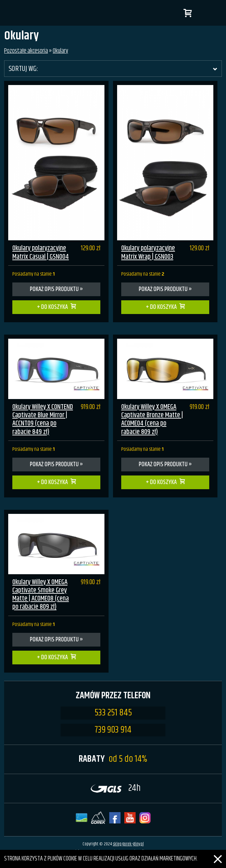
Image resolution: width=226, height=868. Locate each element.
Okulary (60, 51)
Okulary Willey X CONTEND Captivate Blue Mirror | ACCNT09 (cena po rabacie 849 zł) (43, 420)
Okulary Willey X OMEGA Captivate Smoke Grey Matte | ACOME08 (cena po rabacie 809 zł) (41, 595)
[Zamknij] (218, 855)
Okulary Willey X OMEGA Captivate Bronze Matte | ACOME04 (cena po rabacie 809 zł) (152, 420)
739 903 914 (113, 730)
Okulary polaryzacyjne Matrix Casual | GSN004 (41, 252)
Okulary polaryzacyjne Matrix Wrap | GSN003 (148, 252)
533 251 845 (113, 713)
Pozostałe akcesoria (26, 51)
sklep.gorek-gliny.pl (128, 844)
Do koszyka (54, 307)
